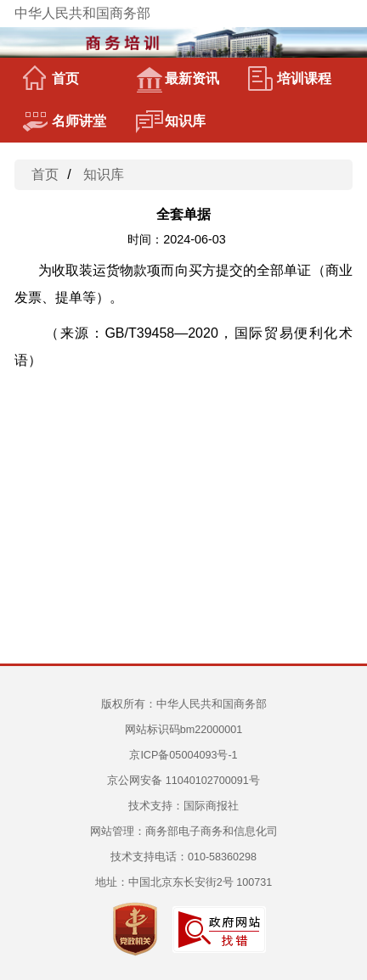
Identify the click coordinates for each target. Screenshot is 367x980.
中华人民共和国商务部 (82, 13)
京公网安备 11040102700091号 (183, 781)
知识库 (171, 121)
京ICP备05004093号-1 (183, 755)
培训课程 (290, 79)
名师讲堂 (65, 121)
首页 (51, 79)
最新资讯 (178, 79)
